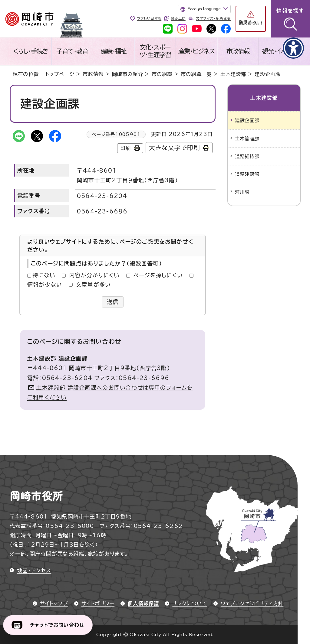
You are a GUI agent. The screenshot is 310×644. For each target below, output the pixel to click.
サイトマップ (54, 603)
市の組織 (162, 74)
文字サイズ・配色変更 (213, 18)
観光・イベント (279, 51)
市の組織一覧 (196, 74)
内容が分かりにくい (95, 275)
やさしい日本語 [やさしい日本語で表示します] (149, 18)
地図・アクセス (34, 570)
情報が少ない (45, 285)
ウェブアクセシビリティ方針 (252, 603)
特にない (44, 275)
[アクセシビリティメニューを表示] (293, 48)
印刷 (126, 148)
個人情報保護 (143, 603)
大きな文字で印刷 (175, 148)
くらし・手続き (31, 51)
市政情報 (238, 51)
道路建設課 (247, 174)
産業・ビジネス (196, 51)
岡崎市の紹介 (128, 74)
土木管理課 (247, 138)
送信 (113, 302)
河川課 (242, 192)
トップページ (60, 74)
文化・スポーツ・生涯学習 (155, 51)
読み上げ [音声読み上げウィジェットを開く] (178, 18)
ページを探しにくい (158, 275)
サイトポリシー (98, 603)
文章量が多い (93, 285)
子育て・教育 (72, 51)
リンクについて (190, 603)
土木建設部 (233, 74)
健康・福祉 (114, 51)
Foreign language (204, 9)
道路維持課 (247, 156)
